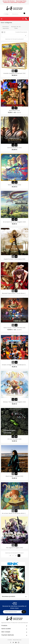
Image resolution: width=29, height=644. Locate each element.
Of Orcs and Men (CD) (14, 439)
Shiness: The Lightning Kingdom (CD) (14, 402)
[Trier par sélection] (14, 36)
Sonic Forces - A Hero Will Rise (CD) (15, 328)
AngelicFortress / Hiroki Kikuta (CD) (15, 259)
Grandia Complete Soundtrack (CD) (14, 73)
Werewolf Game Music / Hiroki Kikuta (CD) (14, 293)
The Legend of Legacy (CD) (14, 548)
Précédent (10, 556)
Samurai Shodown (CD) (14, 148)
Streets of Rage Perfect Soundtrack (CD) (14, 365)
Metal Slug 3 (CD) (15, 110)
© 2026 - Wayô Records (15, 640)
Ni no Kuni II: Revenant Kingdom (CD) (15, 222)
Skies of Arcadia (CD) (15, 185)
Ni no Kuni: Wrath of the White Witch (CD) (14, 513)
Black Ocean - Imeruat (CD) (14, 476)
